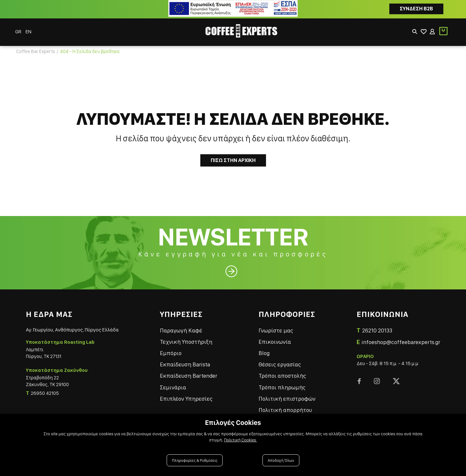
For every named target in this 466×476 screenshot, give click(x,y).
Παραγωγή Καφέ (189, 325)
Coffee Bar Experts (36, 45)
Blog (268, 347)
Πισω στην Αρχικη (233, 154)
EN (29, 28)
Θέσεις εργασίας (284, 359)
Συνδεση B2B (416, 9)
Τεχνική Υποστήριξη (194, 336)
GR (20, 28)
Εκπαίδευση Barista (193, 359)
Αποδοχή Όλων (281, 461)
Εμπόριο (179, 347)
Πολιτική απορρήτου (289, 404)
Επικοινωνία (279, 336)
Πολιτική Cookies (241, 441)
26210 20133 (377, 325)
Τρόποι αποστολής (287, 370)
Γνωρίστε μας (280, 325)
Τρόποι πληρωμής (286, 382)
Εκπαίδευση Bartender (197, 370)
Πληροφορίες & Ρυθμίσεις (195, 461)
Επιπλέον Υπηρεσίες (195, 393)
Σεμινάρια (181, 382)
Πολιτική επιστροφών (291, 393)
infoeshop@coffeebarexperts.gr (401, 336)
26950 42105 (45, 389)
